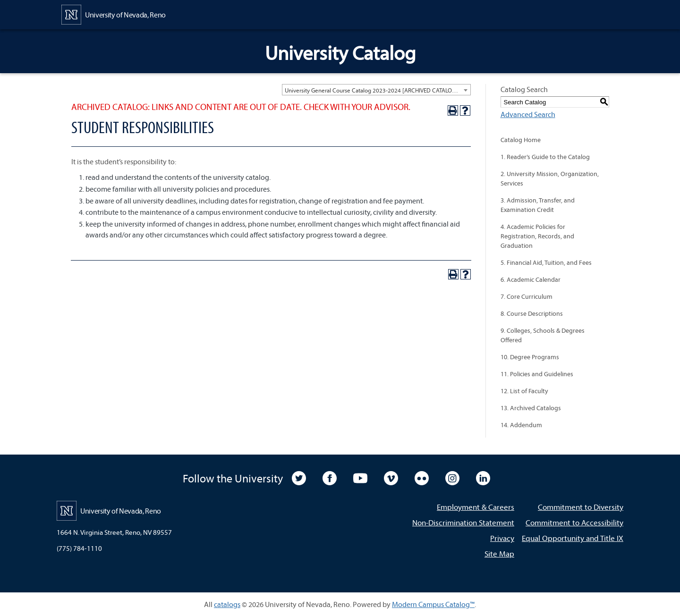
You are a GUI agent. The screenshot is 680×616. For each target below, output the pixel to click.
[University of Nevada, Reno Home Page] (114, 14)
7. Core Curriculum (527, 296)
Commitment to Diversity (581, 507)
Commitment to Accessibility (574, 522)
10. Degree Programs (530, 357)
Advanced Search (528, 114)
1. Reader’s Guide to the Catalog (545, 157)
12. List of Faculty (524, 391)
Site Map (499, 553)
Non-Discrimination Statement (463, 522)
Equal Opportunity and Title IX (573, 538)
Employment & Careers (476, 507)
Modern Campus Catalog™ (433, 604)
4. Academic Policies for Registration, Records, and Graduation (537, 236)
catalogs (227, 604)
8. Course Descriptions (532, 313)
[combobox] (376, 90)
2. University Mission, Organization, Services (550, 178)
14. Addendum (521, 425)
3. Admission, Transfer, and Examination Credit (538, 205)
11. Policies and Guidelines (537, 374)
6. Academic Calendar (531, 279)
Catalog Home (521, 140)
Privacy (502, 538)
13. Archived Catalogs (531, 408)
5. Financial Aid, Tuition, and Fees (546, 262)
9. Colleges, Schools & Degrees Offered (543, 335)
